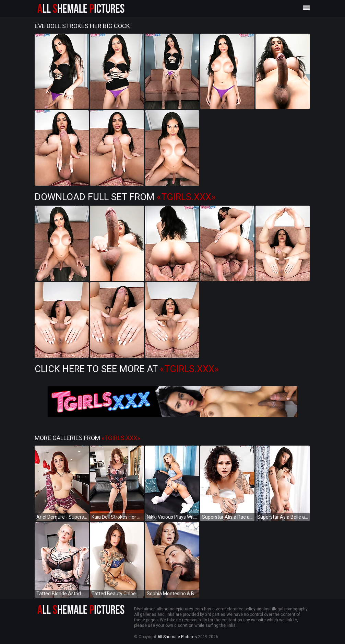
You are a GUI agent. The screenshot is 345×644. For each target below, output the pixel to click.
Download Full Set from (125, 197)
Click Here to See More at (127, 369)
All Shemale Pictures (177, 637)
